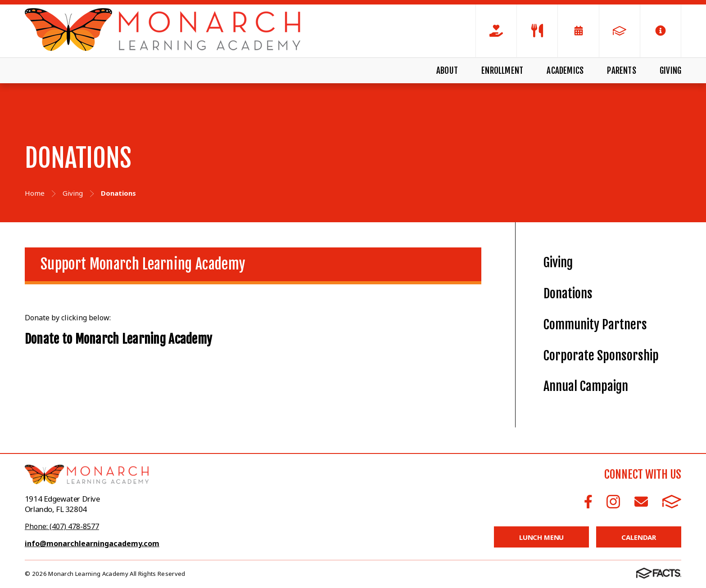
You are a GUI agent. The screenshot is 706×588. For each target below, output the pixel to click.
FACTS (672, 502)
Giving (670, 71)
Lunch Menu (542, 537)
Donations (568, 294)
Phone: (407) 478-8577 (62, 526)
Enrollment (502, 71)
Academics (565, 71)
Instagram (613, 502)
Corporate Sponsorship (601, 356)
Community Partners (595, 325)
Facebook (588, 502)
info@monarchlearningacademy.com (92, 543)
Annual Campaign (586, 386)
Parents (621, 71)
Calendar (639, 537)
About (447, 71)
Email (641, 502)
